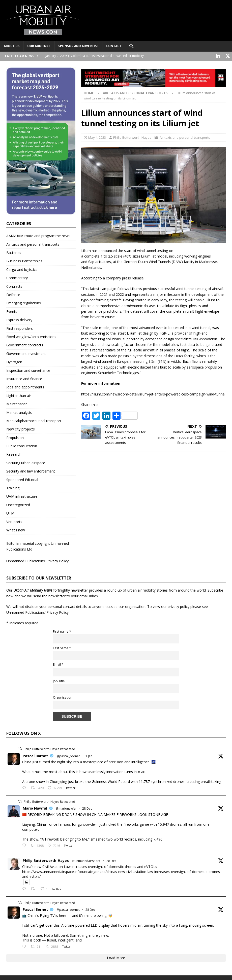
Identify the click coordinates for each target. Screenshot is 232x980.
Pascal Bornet (35, 755)
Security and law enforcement (31, 471)
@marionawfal (66, 808)
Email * (58, 664)
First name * (62, 631)
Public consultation (22, 446)
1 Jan (89, 756)
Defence (13, 294)
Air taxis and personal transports (185, 137)
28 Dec (87, 808)
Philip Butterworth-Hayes (132, 137)
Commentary (17, 278)
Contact (114, 46)
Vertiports (14, 521)
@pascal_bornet (68, 756)
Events (12, 311)
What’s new (16, 530)
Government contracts (25, 345)
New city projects (21, 429)
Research (14, 454)
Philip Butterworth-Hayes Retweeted (49, 749)
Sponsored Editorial (22, 479)
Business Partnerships (24, 261)
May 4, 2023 (97, 137)
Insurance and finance (24, 378)
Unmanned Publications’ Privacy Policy (37, 561)
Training (13, 488)
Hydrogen (14, 362)
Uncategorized (18, 504)
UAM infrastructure (22, 496)
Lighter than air (19, 395)
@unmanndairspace (86, 860)
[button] (132, 46)
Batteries (14, 252)
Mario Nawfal (35, 808)
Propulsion (15, 437)
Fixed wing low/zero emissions (31, 336)
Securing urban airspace (26, 462)
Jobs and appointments (25, 387)
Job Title (59, 681)
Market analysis (19, 412)
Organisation (63, 697)
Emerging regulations (24, 303)
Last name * (62, 648)
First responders (20, 328)
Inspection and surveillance (28, 370)
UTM (10, 513)
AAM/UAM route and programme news (38, 235)
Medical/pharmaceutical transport (34, 420)
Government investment (26, 353)
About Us (12, 46)
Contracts (14, 286)
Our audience (39, 46)
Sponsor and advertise (78, 46)
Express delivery (19, 320)
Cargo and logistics (22, 269)
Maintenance (17, 404)
